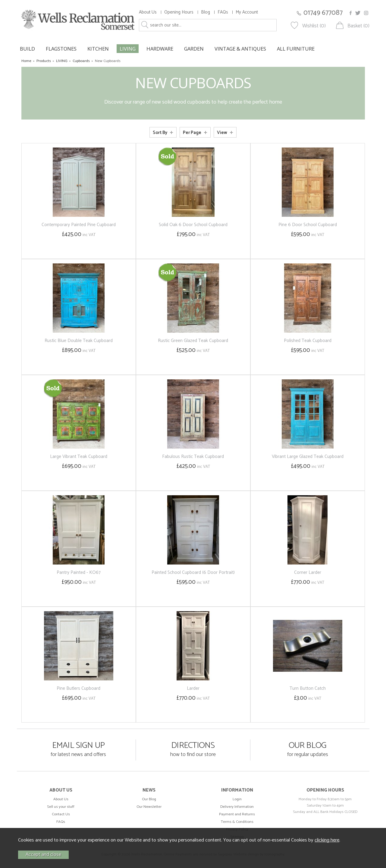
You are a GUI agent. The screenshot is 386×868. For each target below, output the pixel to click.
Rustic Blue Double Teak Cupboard (79, 341)
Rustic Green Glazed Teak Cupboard (193, 341)
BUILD (27, 49)
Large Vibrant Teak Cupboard (79, 457)
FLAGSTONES (61, 49)
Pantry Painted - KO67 (79, 572)
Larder (193, 688)
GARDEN (194, 49)
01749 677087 (323, 13)
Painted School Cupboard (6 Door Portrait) (193, 572)
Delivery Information (237, 807)
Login (237, 799)
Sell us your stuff (61, 807)
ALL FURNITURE (296, 49)
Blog (206, 12)
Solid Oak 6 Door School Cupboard (193, 225)
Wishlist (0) (314, 26)
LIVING (128, 49)
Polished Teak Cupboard (308, 341)
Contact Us (61, 814)
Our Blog (149, 799)
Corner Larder (308, 572)
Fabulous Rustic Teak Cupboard (193, 457)
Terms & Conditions (237, 822)
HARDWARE (160, 49)
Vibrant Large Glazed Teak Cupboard (308, 457)
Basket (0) (358, 26)
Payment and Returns (237, 814)
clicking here (327, 840)
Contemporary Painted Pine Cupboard (79, 225)
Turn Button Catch (308, 688)
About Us (148, 12)
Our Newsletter (149, 807)
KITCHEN (98, 49)
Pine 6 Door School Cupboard (308, 225)
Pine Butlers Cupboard (78, 688)
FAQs (223, 12)
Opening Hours (179, 12)
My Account (247, 12)
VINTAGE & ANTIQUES (240, 49)
